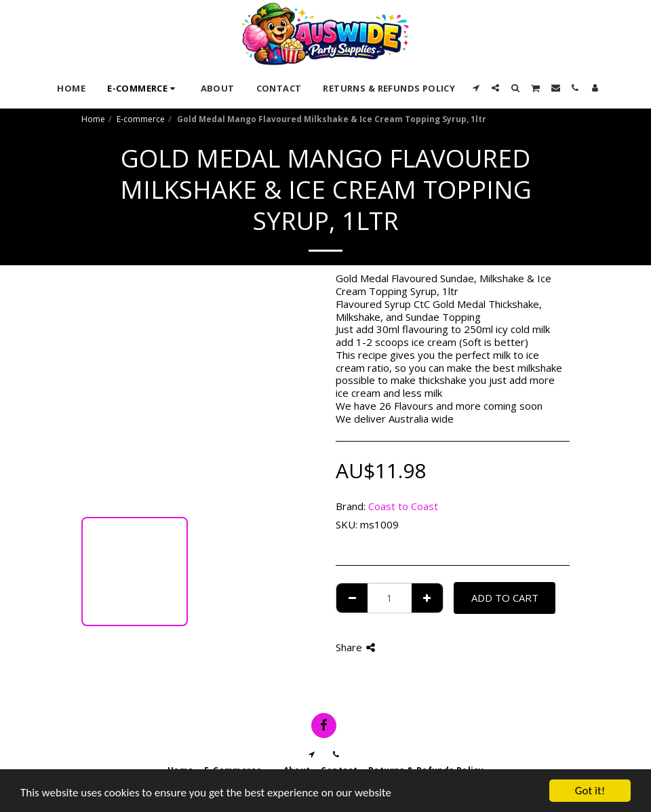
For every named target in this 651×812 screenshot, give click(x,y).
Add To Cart (505, 598)
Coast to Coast (403, 506)
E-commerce (141, 119)
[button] (476, 88)
